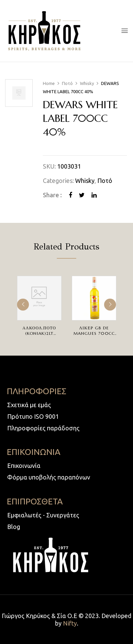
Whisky (87, 83)
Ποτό (67, 83)
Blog (14, 527)
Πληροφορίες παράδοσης (43, 428)
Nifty (70, 623)
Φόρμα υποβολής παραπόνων (49, 477)
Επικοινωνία (24, 466)
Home (49, 83)
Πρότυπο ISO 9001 (33, 416)
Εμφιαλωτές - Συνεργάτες (43, 515)
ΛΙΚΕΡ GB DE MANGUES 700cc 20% (94, 333)
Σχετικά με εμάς (29, 405)
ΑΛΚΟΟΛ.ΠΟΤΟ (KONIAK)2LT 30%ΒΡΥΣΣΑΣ (39, 333)
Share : (52, 195)
